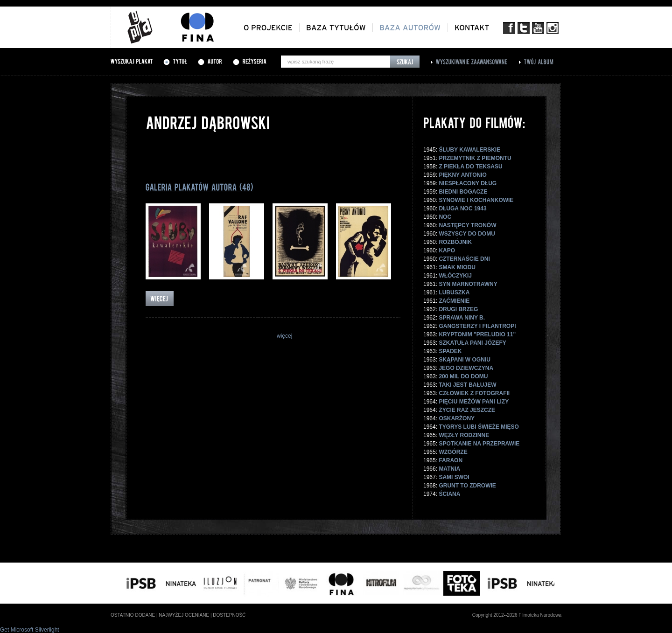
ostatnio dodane (133, 615)
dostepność (229, 615)
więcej (284, 336)
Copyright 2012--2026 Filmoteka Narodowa (517, 615)
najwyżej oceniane (184, 615)
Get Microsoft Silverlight (30, 630)
